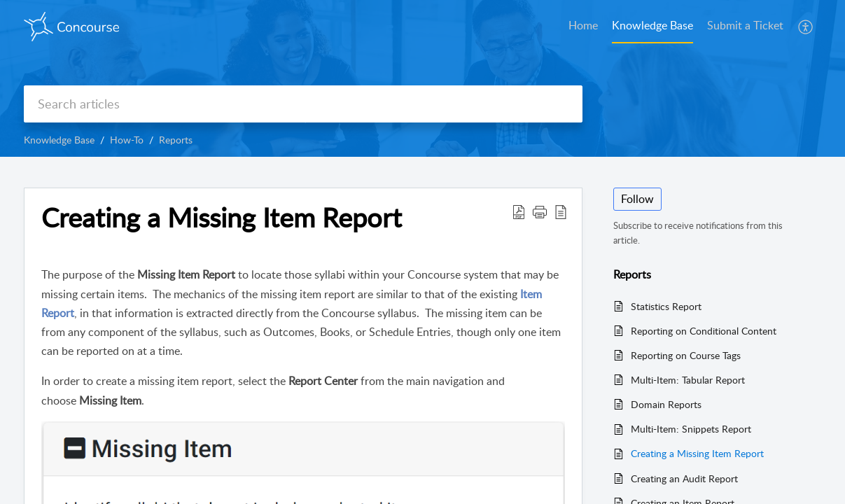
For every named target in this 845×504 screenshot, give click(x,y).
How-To (127, 140)
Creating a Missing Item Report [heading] (222, 218)
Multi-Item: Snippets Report (691, 429)
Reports (176, 140)
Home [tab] (583, 25)
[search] (303, 104)
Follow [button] (637, 199)
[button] (806, 27)
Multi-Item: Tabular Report (688, 380)
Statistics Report (666, 306)
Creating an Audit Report (684, 478)
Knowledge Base (59, 140)
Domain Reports (666, 404)
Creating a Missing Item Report (697, 453)
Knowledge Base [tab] (652, 25)
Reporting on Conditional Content (704, 331)
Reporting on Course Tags (686, 355)
